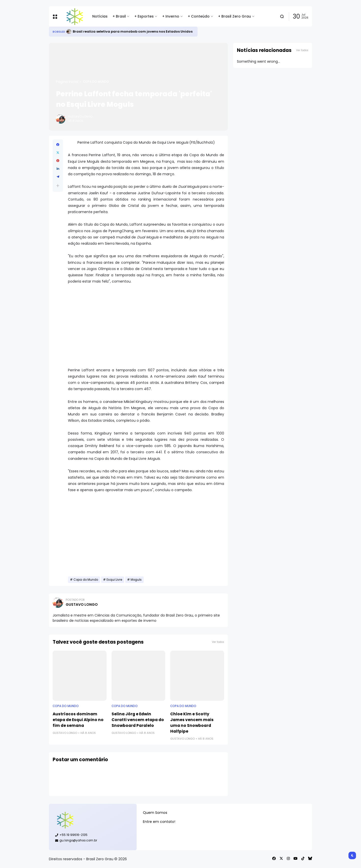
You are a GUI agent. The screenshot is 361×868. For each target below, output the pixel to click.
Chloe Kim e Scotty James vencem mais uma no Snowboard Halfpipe (192, 723)
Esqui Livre (114, 580)
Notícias (100, 16)
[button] (58, 186)
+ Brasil (119, 16)
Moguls (136, 580)
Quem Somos (155, 813)
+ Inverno (171, 16)
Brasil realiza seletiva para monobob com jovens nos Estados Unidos (133, 31)
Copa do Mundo (96, 82)
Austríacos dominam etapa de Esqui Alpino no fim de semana (78, 720)
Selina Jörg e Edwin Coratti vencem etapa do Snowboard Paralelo (138, 720)
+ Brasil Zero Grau (235, 16)
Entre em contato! (159, 822)
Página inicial (67, 82)
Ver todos (218, 642)
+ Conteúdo (199, 16)
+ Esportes (144, 16)
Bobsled (59, 32)
